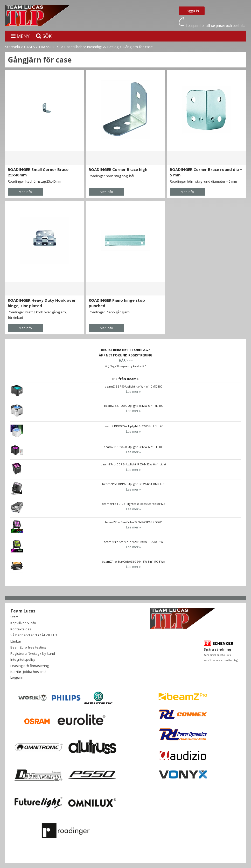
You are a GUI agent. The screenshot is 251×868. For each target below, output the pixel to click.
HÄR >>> (126, 360)
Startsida (13, 47)
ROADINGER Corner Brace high (118, 169)
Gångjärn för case (138, 47)
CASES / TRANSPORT (42, 47)
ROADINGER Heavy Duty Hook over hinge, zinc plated (42, 303)
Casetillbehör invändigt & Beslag (91, 47)
